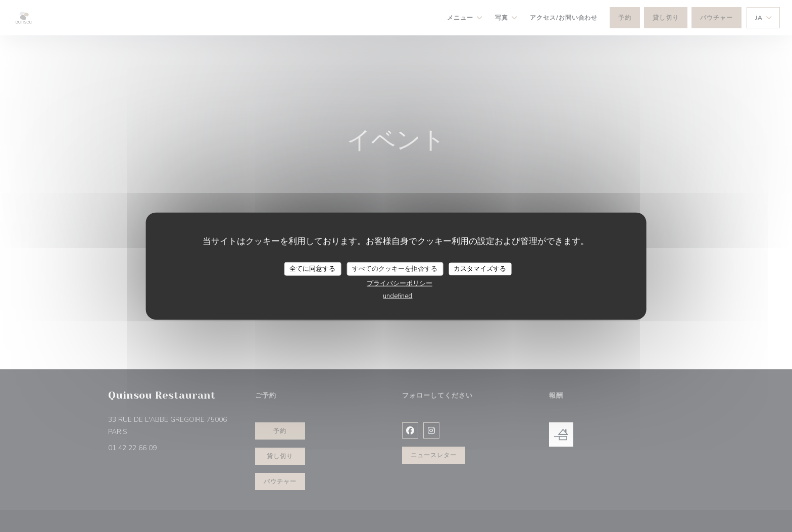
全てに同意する (312, 268)
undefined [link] (398, 296)
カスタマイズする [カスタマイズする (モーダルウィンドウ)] (480, 268)
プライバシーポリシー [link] (400, 283)
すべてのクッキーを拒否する (395, 268)
